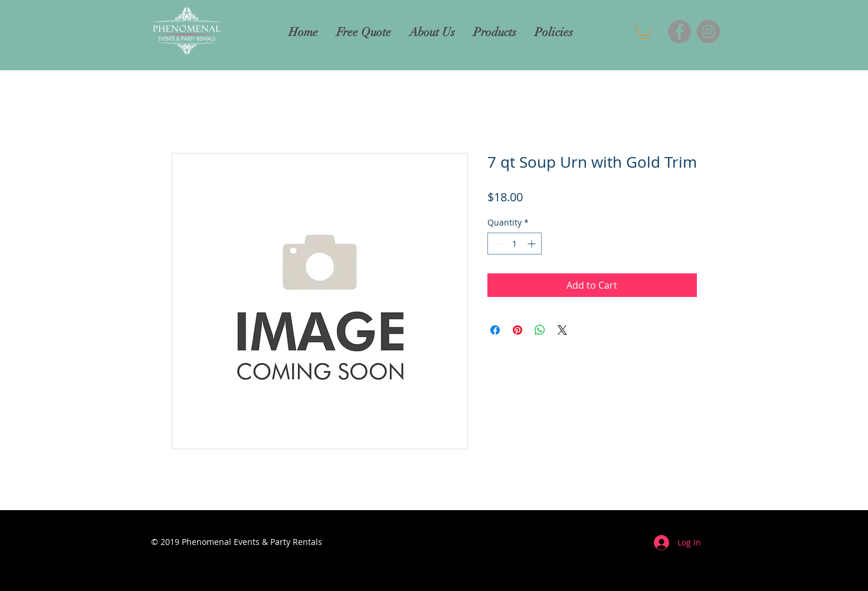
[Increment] (533, 244)
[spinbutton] (515, 244)
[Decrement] (497, 244)
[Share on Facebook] (495, 330)
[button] (643, 32)
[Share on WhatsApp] (540, 330)
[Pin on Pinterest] (517, 330)
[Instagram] (708, 32)
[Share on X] (562, 330)
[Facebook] (679, 32)
